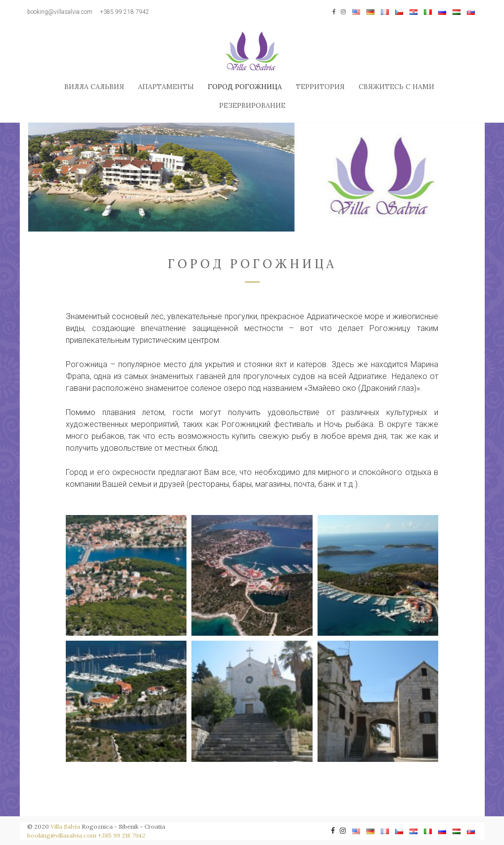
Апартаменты (166, 87)
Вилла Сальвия (94, 87)
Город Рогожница (245, 87)
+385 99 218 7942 (125, 12)
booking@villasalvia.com (60, 12)
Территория (320, 87)
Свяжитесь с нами (396, 87)
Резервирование (252, 105)
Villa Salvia (65, 826)
